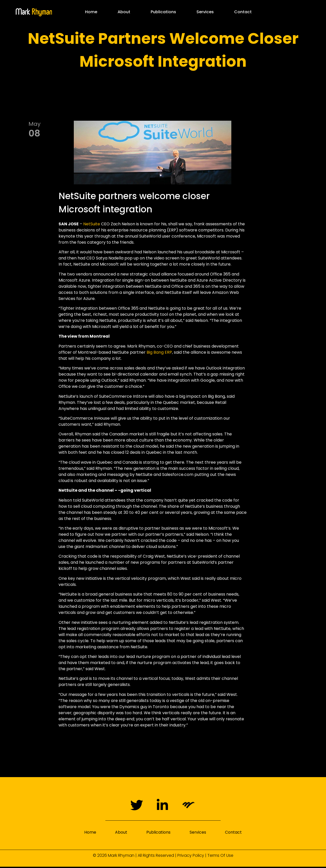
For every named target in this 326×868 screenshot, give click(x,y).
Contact (243, 12)
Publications (163, 12)
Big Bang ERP (159, 352)
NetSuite (92, 224)
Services (205, 12)
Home (91, 12)
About (124, 12)
